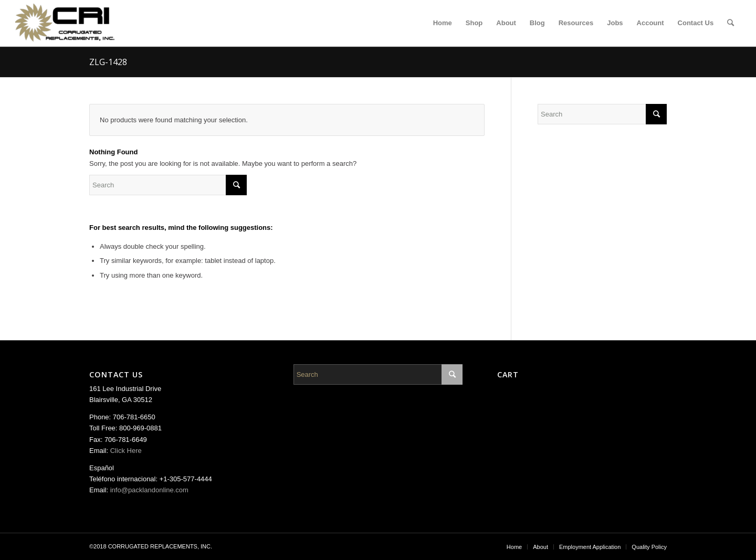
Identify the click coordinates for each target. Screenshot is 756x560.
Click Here (126, 451)
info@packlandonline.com (149, 490)
